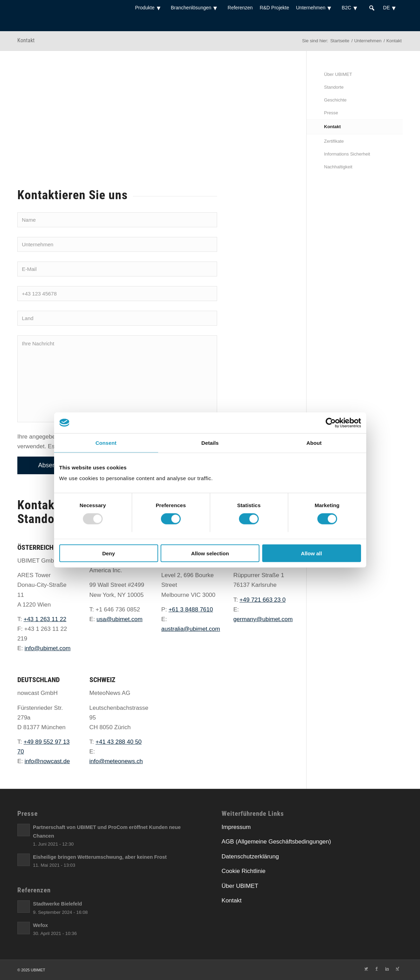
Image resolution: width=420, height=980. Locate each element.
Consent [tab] (106, 443)
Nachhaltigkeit (338, 167)
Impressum (236, 827)
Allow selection (210, 553)
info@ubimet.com (48, 648)
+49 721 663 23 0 (263, 600)
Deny (109, 553)
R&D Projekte (275, 8)
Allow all (312, 553)
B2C (351, 8)
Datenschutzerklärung (250, 857)
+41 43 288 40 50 (119, 742)
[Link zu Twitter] (366, 969)
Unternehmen (315, 8)
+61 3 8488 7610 (191, 610)
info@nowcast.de (47, 761)
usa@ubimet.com (119, 619)
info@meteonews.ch (116, 761)
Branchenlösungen (196, 8)
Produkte (149, 8)
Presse (331, 113)
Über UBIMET (338, 74)
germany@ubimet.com (263, 619)
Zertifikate (334, 141)
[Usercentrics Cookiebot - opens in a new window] (331, 423)
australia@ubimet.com (191, 629)
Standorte (334, 87)
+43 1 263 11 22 (45, 619)
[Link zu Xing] (397, 969)
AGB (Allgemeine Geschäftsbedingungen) (276, 842)
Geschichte (335, 100)
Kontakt (26, 40)
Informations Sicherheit (347, 154)
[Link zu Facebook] (377, 969)
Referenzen (240, 8)
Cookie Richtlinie (244, 871)
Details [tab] (210, 443)
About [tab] (314, 443)
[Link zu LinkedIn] (387, 969)
